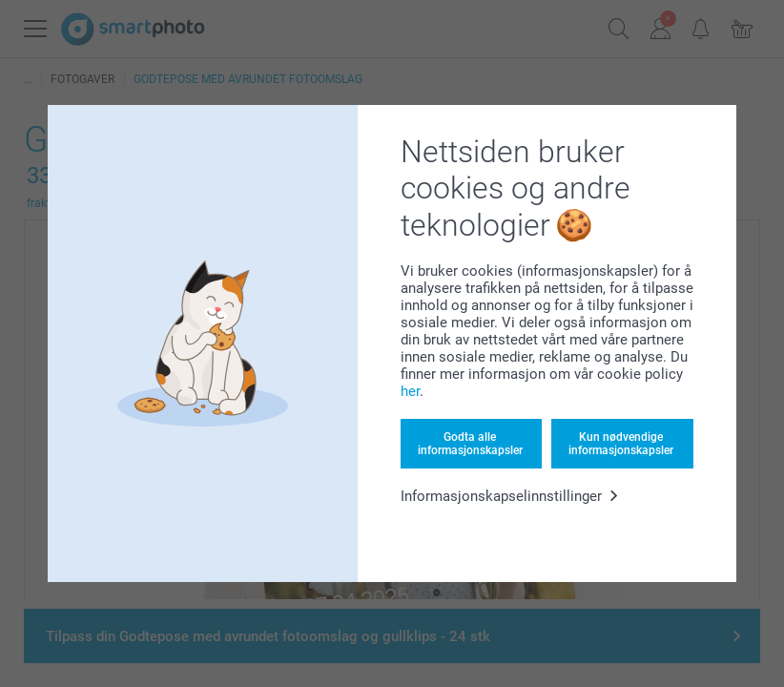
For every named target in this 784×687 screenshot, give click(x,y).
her (410, 391)
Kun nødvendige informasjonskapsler (621, 444)
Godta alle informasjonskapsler (470, 444)
